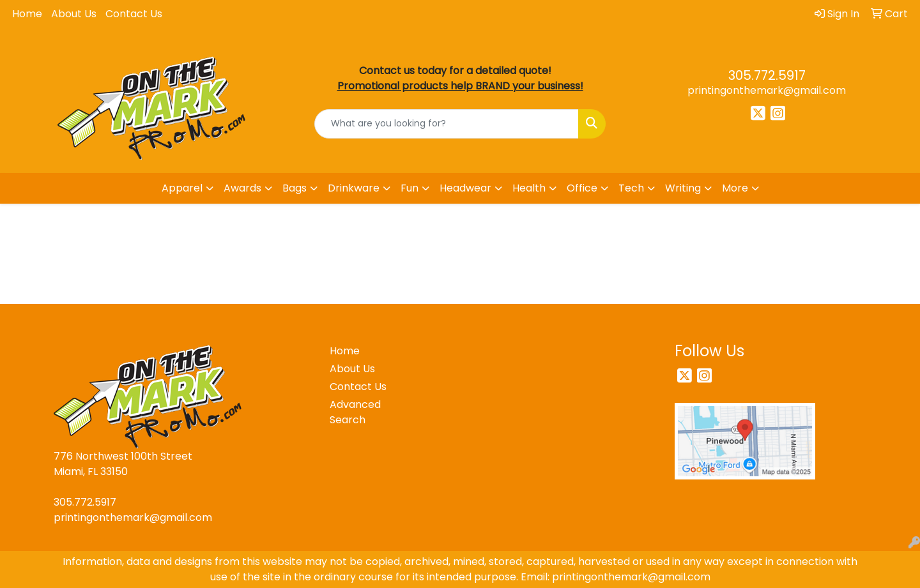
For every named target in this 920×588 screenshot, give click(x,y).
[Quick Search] (447, 124)
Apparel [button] (182, 188)
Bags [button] (295, 188)
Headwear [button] (465, 188)
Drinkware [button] (354, 188)
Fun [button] (410, 188)
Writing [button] (683, 188)
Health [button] (529, 188)
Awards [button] (242, 188)
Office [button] (582, 188)
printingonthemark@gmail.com (767, 90)
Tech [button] (631, 188)
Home (27, 14)
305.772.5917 (767, 75)
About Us (74, 14)
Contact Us (134, 14)
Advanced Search (355, 412)
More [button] (735, 188)
